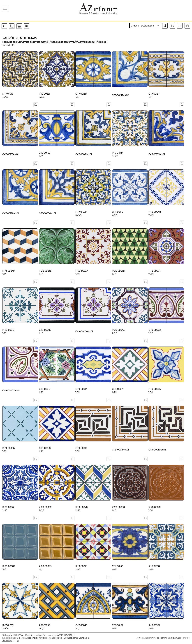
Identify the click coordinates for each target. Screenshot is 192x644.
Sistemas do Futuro (180, 638)
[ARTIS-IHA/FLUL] (65, 635)
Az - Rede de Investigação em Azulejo (39, 635)
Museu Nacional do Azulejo (33, 638)
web (140, 638)
